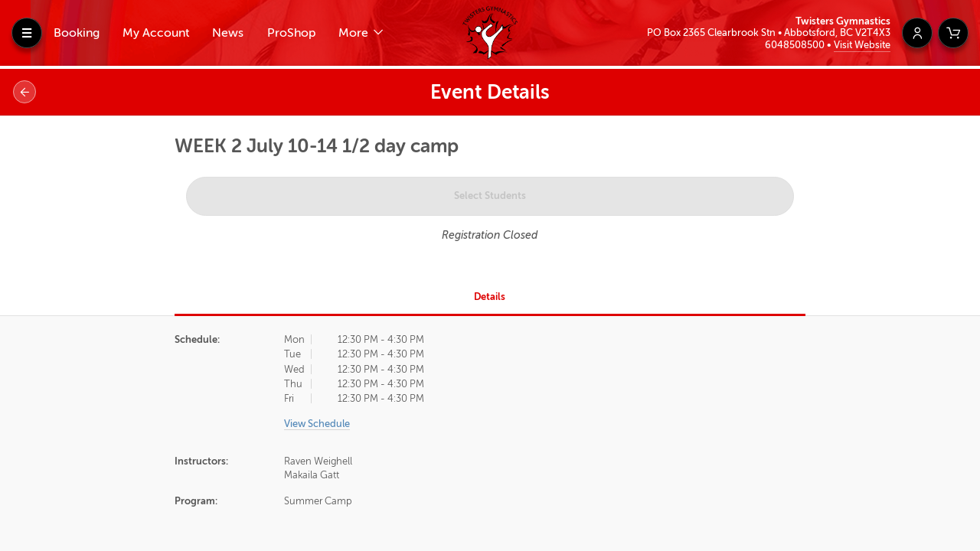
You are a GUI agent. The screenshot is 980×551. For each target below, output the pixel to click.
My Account (156, 33)
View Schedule (317, 424)
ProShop (291, 33)
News (228, 33)
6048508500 (796, 45)
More (355, 33)
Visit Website (862, 45)
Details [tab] (490, 297)
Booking (77, 33)
